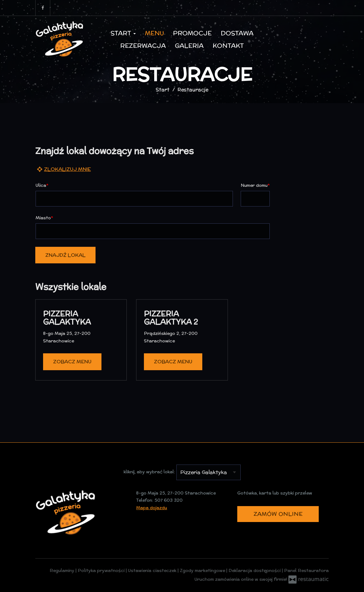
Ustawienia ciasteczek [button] (153, 570)
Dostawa (237, 33)
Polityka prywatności (102, 570)
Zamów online (278, 514)
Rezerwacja (143, 45)
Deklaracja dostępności (255, 570)
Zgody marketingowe (203, 570)
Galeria (189, 45)
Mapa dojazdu (152, 508)
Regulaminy (63, 570)
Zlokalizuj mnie (63, 169)
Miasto (43, 218)
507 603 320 (169, 500)
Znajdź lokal (65, 255)
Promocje (192, 33)
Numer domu (254, 185)
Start (123, 33)
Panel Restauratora (306, 570)
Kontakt (228, 45)
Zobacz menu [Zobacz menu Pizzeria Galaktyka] (72, 362)
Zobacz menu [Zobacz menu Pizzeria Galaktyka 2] (173, 362)
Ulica (41, 185)
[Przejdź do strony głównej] (60, 39)
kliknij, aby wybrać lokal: (149, 472)
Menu (154, 33)
